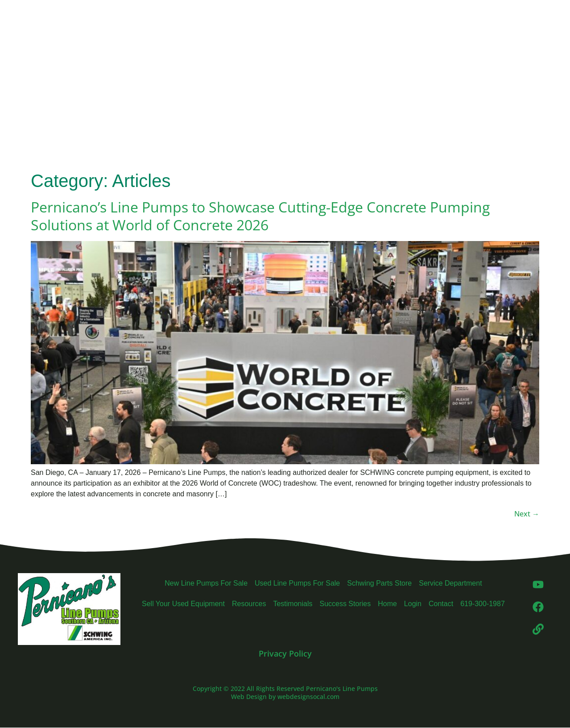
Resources (249, 604)
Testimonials (293, 604)
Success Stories (345, 604)
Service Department (450, 583)
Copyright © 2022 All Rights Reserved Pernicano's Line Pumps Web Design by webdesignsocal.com (285, 693)
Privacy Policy (285, 653)
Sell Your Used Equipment (183, 604)
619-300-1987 (483, 604)
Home (387, 604)
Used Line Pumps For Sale (297, 583)
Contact (441, 604)
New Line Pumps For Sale (206, 583)
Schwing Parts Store (379, 583)
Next (527, 514)
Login (413, 604)
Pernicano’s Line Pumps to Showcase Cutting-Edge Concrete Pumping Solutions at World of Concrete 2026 (260, 216)
